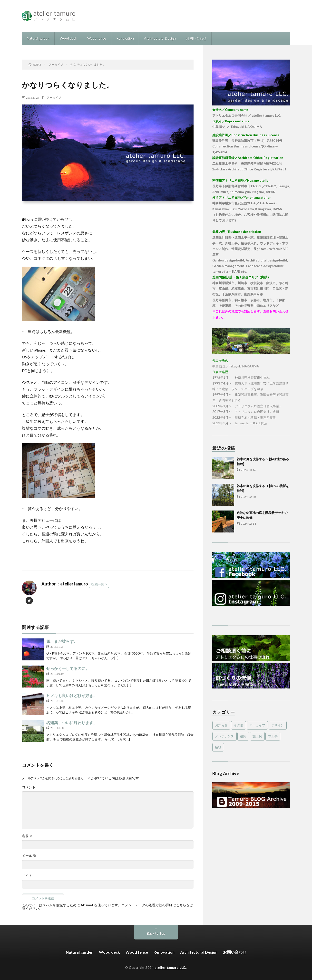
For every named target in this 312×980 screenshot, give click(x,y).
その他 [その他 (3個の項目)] (239, 725)
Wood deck (68, 38)
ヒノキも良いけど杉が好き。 (72, 695)
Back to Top (156, 933)
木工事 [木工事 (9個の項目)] (273, 736)
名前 (27, 836)
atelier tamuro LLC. (170, 968)
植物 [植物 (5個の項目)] (218, 747)
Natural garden (38, 38)
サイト (27, 876)
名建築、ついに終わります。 (72, 723)
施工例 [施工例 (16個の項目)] (257, 736)
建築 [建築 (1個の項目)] (243, 736)
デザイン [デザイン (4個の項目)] (278, 725)
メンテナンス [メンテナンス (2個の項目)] (224, 736)
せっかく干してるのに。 (68, 668)
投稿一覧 (98, 584)
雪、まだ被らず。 (62, 641)
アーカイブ (54, 97)
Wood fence (97, 38)
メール (29, 856)
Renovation (125, 38)
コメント (29, 787)
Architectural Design (160, 38)
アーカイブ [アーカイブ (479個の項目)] (257, 725)
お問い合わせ (196, 38)
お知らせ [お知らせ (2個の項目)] (221, 725)
